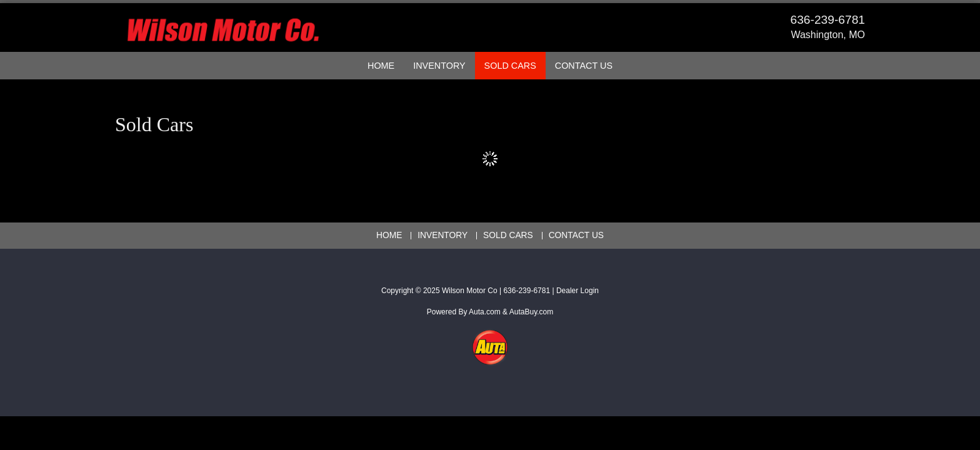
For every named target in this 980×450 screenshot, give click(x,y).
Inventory (439, 66)
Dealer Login (577, 291)
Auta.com (485, 312)
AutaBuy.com (531, 312)
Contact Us (584, 66)
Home (381, 66)
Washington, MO (828, 35)
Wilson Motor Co (470, 291)
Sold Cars (510, 66)
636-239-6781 (828, 20)
